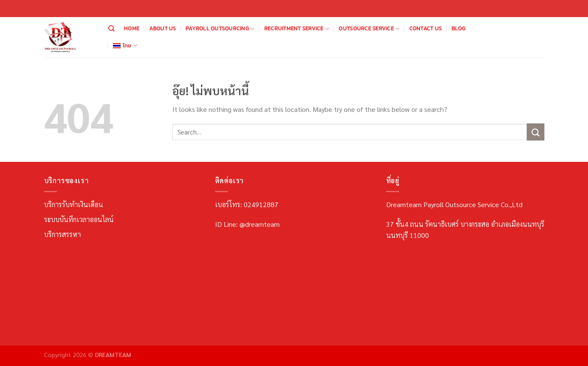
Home (132, 28)
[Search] (111, 29)
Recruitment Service (297, 29)
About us (163, 28)
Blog (459, 28)
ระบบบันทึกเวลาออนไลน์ (79, 219)
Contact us (426, 28)
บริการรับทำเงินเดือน (74, 204)
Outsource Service (369, 29)
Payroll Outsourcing (220, 29)
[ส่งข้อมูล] (535, 132)
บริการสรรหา (62, 234)
